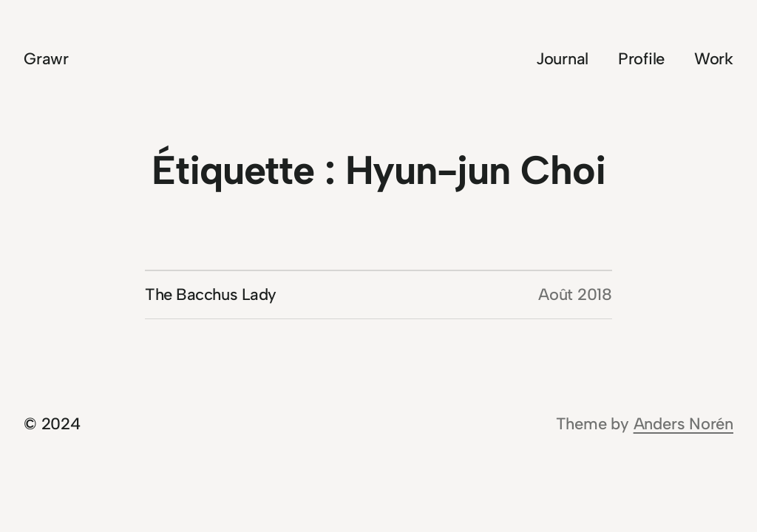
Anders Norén (683, 424)
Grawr (46, 59)
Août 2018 (575, 294)
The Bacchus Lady (211, 294)
